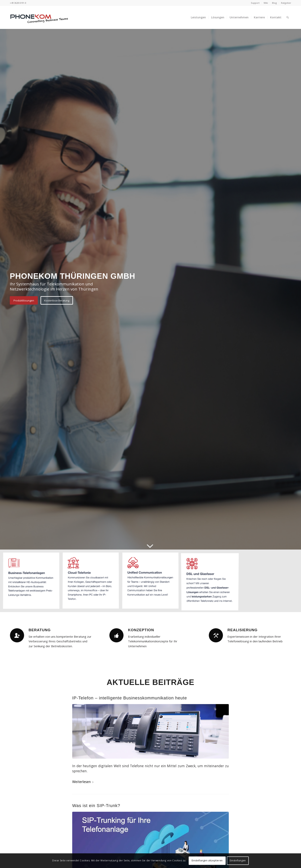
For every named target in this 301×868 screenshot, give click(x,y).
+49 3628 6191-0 (18, 3)
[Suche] (288, 17)
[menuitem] (255, 3)
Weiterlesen (84, 782)
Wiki (266, 3)
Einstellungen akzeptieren (207, 860)
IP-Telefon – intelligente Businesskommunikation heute (130, 698)
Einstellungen (238, 860)
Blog (274, 3)
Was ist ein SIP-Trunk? (96, 806)
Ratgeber (286, 3)
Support (255, 3)
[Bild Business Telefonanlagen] (33, 582)
